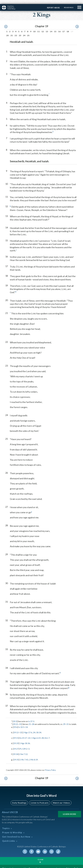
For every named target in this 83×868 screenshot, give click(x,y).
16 (59, 28)
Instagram (51, 848)
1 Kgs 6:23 (36, 734)
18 (68, 28)
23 (20, 31)
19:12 (16, 728)
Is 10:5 (21, 723)
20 (7, 31)
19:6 (15, 723)
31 (20, 720)
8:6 (46, 734)
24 (24, 31)
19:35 (16, 756)
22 (16, 31)
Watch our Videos (61, 799)
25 (28, 31)
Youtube (38, 848)
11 (38, 28)
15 (55, 28)
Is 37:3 (31, 717)
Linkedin (45, 848)
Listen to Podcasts (40, 799)
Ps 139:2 (23, 745)
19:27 (16, 745)
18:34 (39, 728)
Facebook (32, 848)
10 (34, 28)
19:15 (16, 734)
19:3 (15, 717)
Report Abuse (53, 4)
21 (12, 31)
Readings (69, 4)
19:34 (16, 750)
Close (41, 856)
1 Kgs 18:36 (25, 739)
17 (64, 28)
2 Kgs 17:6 (28, 728)
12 (43, 28)
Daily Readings (19, 799)
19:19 (16, 739)
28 (33, 720)
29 (64, 720)
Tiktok (58, 848)
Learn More (70, 810)
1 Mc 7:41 (24, 756)
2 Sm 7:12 (23, 750)
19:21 (15, 720)
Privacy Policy (50, 766)
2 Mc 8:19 (33, 756)
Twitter (25, 848)
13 (47, 28)
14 (51, 28)
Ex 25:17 (23, 734)
